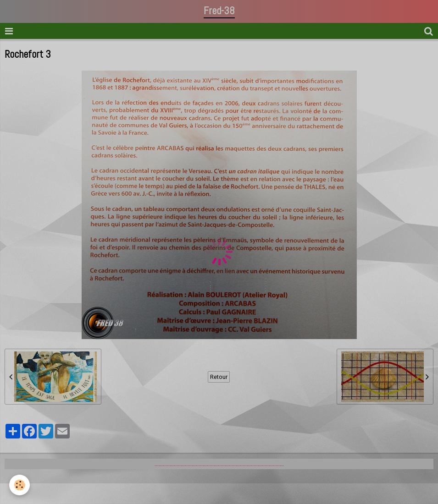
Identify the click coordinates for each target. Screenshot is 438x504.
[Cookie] (19, 485)
